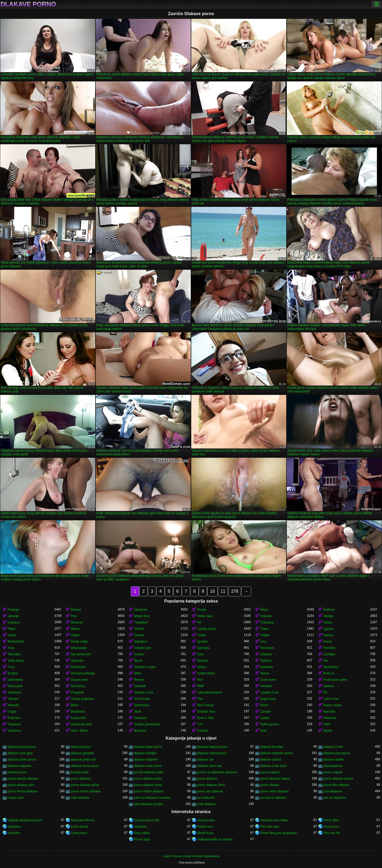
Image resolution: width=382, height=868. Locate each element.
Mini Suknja (205, 705)
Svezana (140, 718)
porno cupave (270, 772)
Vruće (12, 635)
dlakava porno (81, 747)
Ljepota (329, 629)
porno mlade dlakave (149, 791)
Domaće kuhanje (83, 673)
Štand (138, 661)
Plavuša (266, 616)
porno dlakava (81, 779)
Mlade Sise (142, 616)
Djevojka (203, 648)
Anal (11, 648)
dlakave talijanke (19, 766)
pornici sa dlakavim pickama (217, 772)
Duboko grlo (143, 648)
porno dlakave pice (21, 785)
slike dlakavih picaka (148, 804)
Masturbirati (16, 642)
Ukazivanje (79, 648)
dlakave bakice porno (212, 747)
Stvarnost (14, 692)
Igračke (202, 642)
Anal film (14, 833)
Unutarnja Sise (81, 724)
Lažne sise (331, 699)
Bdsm (264, 705)
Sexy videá (142, 833)
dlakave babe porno (148, 747)
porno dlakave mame (338, 779)
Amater (139, 654)
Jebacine (140, 827)
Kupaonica (78, 718)
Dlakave (266, 654)
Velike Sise (205, 616)
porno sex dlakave (210, 791)
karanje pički (80, 772)
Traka (264, 629)
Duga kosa (268, 699)
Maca (264, 610)
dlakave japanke (82, 753)
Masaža (13, 705)
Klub (263, 731)
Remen (139, 680)
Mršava (202, 661)
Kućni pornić (80, 827)
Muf (200, 680)
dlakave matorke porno (276, 753)
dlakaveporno (333, 766)
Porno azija (142, 839)
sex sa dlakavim (335, 798)
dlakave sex (205, 760)
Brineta (76, 610)
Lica (263, 642)
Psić (74, 616)
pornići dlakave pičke (149, 772)
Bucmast (140, 731)
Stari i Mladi (79, 731)
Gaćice (328, 635)
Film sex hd (331, 833)
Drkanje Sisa (206, 712)
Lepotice (14, 622)
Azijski (265, 635)
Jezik (138, 712)
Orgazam (14, 724)
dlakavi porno (17, 772)
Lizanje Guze (270, 692)
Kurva (327, 642)
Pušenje (13, 610)
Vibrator (13, 699)
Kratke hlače (206, 673)
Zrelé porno (79, 833)
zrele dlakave (207, 804)
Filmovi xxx (205, 827)
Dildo (138, 673)
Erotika (13, 673)
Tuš (200, 724)
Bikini (75, 705)
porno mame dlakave (86, 791)
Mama (75, 629)
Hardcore (140, 610)
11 (223, 591)
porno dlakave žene (211, 785)
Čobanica (267, 622)
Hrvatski (266, 686)
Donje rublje (79, 642)
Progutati (77, 692)
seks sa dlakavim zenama (152, 798)
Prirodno (329, 648)
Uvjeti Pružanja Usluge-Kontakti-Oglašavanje (191, 856)
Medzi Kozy (205, 833)
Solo (200, 654)
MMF (201, 686)
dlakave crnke (333, 747)
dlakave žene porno (85, 766)
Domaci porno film (147, 820)
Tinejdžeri (141, 622)
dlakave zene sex (209, 766)
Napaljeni (141, 642)
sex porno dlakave (273, 798)
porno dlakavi (270, 785)
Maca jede (15, 686)
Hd (199, 622)
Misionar (77, 622)
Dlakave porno (28, 4)
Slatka (328, 622)
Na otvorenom (81, 654)
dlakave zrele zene (274, 766)
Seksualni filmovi (83, 820)
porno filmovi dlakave (23, 791)
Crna (11, 667)
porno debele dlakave (23, 779)
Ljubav (265, 718)
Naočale (329, 712)
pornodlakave (333, 791)
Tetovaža (14, 654)
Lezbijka (329, 654)
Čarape (139, 635)
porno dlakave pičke (85, 785)
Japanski (77, 661)
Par (326, 661)
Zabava (329, 686)
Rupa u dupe (333, 705)
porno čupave (333, 772)
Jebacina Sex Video (274, 820)
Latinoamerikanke (210, 692)
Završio (139, 629)
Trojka (201, 635)
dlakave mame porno (212, 753)
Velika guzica (270, 724)
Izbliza (202, 667)
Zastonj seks (206, 820)
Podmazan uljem (335, 680)
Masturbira (331, 667)
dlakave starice (271, 760)
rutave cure (16, 798)
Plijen (12, 629)
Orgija (12, 712)
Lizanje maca (207, 629)
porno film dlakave (336, 785)
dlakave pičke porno (22, 760)
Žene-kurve (268, 680)
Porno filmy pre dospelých (279, 833)
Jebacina (14, 827)
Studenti (140, 686)
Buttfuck (329, 610)
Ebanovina (142, 705)
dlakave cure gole (20, 753)
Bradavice (78, 712)
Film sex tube (270, 827)
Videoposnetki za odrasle (215, 839)
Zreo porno (331, 827)
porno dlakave (207, 779)
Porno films (331, 820)
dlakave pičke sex (83, 760)
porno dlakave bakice (275, 779)
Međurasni (78, 667)
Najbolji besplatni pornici (25, 820)
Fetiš (327, 724)
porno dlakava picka (148, 779)
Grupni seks (79, 680)
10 (212, 591)
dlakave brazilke (272, 747)
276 (235, 591)
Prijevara (14, 718)
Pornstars (267, 648)
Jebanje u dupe (145, 667)
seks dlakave (80, 798)
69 (325, 692)
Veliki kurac (16, 661)
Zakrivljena (15, 680)
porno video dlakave (274, 791)
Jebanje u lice (144, 692)
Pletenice (330, 718)
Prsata (202, 610)
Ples (200, 699)
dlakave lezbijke (145, 753)
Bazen (328, 731)
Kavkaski (267, 667)
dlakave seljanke (146, 760)
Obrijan (329, 616)
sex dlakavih (206, 798)
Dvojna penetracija (147, 724)
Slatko (75, 635)
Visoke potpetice (83, 699)
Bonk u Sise (206, 718)
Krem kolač (142, 699)
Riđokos (266, 661)
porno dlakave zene (148, 785)
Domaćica (78, 686)
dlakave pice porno (337, 753)
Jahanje (13, 616)
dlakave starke (334, 760)
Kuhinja (202, 731)
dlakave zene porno (148, 766)
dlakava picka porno (22, 747)
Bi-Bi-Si (329, 673)
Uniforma (14, 731)
